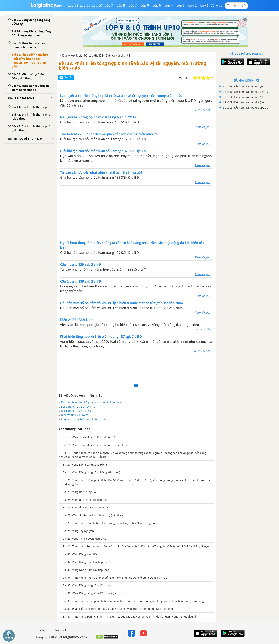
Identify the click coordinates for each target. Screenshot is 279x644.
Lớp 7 (133, 5)
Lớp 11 (85, 5)
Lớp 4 (169, 5)
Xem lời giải (202, 127)
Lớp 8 (121, 5)
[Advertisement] (136, 213)
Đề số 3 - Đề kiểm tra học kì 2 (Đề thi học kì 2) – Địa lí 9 (246, 102)
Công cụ (216, 5)
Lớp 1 (204, 5)
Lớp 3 (181, 5)
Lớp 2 (193, 5)
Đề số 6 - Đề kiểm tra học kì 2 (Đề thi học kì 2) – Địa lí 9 (246, 86)
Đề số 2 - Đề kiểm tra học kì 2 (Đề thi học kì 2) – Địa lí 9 (246, 107)
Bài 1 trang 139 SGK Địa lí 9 (78, 411)
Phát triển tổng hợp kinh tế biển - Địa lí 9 (86, 419)
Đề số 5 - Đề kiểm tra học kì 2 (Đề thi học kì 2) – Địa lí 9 (246, 92)
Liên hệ (41, 630)
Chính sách (60, 630)
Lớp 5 (157, 5)
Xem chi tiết (202, 110)
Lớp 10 (97, 5)
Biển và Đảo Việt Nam (75, 415)
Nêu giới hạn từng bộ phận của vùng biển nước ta (92, 402)
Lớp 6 (145, 5)
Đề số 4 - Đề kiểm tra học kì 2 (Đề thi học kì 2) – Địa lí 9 (246, 97)
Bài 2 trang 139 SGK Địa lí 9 (78, 407)
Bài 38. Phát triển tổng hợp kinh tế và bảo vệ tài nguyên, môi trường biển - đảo (132, 65)
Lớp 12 (73, 5)
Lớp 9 (109, 5)
